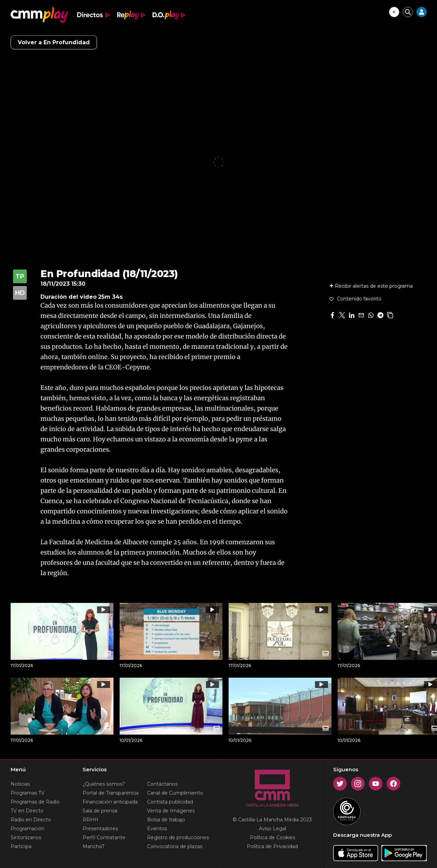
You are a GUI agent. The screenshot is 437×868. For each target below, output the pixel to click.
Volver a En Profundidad (54, 42)
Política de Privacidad (272, 846)
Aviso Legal (272, 829)
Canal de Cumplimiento (175, 793)
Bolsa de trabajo (166, 820)
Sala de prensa (100, 811)
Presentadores (100, 829)
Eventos (157, 829)
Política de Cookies (272, 837)
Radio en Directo (31, 820)
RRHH (90, 820)
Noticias (20, 784)
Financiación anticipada (110, 802)
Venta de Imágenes (171, 811)
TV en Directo (27, 811)
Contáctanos (162, 784)
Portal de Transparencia (111, 793)
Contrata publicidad (170, 802)
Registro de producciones (178, 837)
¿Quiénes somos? (104, 784)
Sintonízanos (26, 837)
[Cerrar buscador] (408, 12)
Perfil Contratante (104, 837)
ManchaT (94, 846)
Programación (28, 829)
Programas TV (28, 793)
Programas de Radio (35, 802)
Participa (21, 846)
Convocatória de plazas (175, 846)
